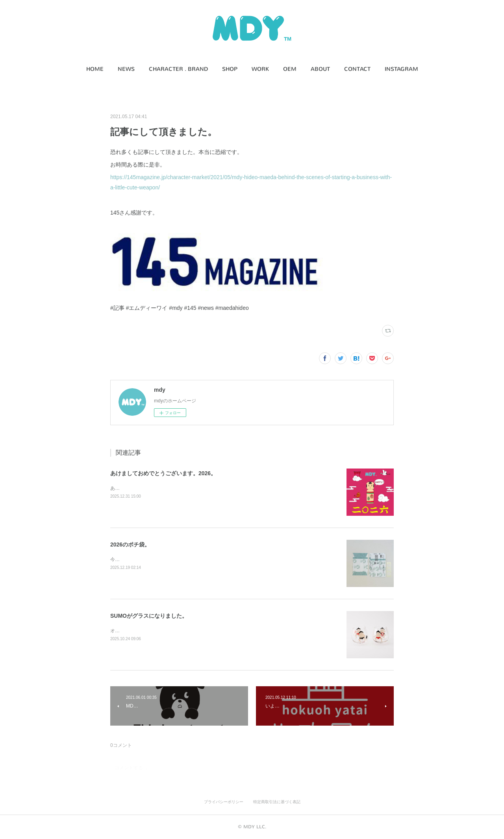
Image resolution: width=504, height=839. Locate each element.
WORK (260, 69)
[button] (95, 69)
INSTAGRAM (401, 69)
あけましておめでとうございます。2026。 (163, 473)
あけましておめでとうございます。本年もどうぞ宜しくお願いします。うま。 (193, 488)
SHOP (230, 69)
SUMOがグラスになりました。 (149, 616)
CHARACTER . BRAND (178, 69)
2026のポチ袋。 (130, 545)
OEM (290, 69)
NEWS (126, 69)
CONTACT (357, 69)
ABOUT (320, 69)
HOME (95, 69)
